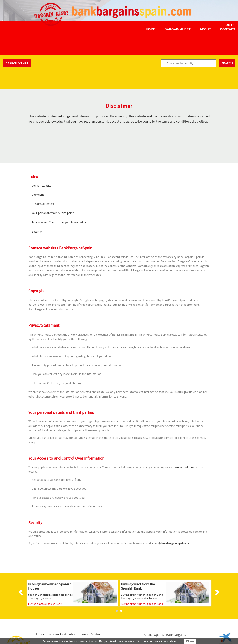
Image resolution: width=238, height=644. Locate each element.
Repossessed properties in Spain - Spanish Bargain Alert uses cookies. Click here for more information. (109, 641)
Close (190, 641)
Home (151, 29)
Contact (228, 29)
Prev (22, 592)
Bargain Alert (177, 29)
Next (216, 592)
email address (186, 467)
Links (84, 634)
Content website (41, 186)
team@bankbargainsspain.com (171, 544)
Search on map (17, 63)
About (205, 29)
